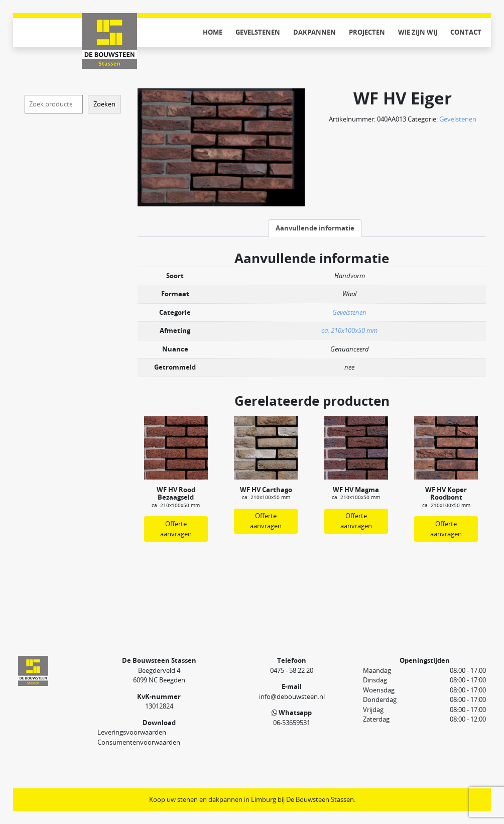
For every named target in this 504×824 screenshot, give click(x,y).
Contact (466, 32)
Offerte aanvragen (176, 529)
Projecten (367, 32)
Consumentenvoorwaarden (139, 742)
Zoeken (104, 104)
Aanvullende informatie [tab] (315, 228)
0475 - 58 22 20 (292, 670)
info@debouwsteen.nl (292, 696)
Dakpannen (314, 32)
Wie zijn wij (418, 32)
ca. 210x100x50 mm (349, 330)
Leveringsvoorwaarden (132, 732)
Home (213, 32)
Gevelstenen (258, 32)
